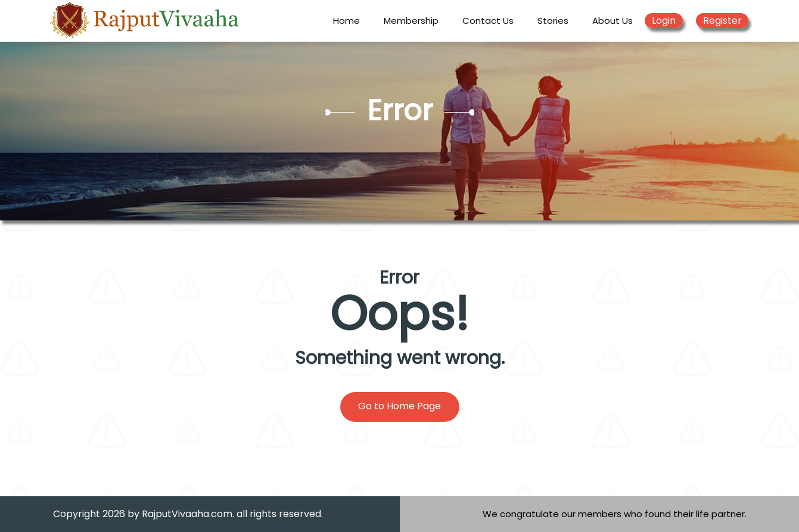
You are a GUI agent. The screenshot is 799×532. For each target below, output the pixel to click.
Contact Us (488, 21)
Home (346, 21)
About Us (613, 21)
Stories (553, 21)
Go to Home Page (399, 406)
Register (722, 21)
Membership (411, 21)
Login (664, 21)
